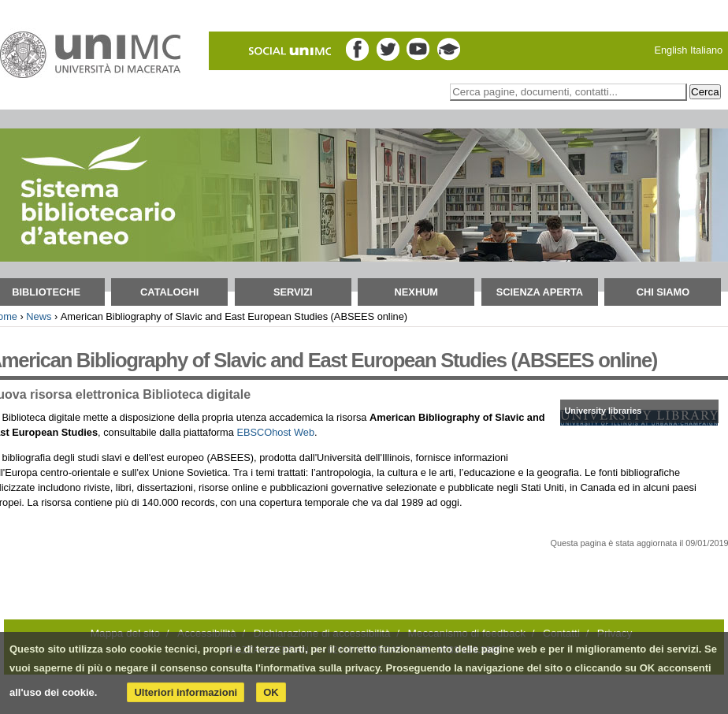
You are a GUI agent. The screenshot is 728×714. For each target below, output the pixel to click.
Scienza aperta (540, 292)
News (39, 316)
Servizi (293, 292)
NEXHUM (416, 292)
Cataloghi (169, 292)
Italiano (706, 50)
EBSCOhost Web (275, 432)
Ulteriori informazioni (186, 692)
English (670, 50)
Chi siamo (663, 292)
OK (271, 692)
